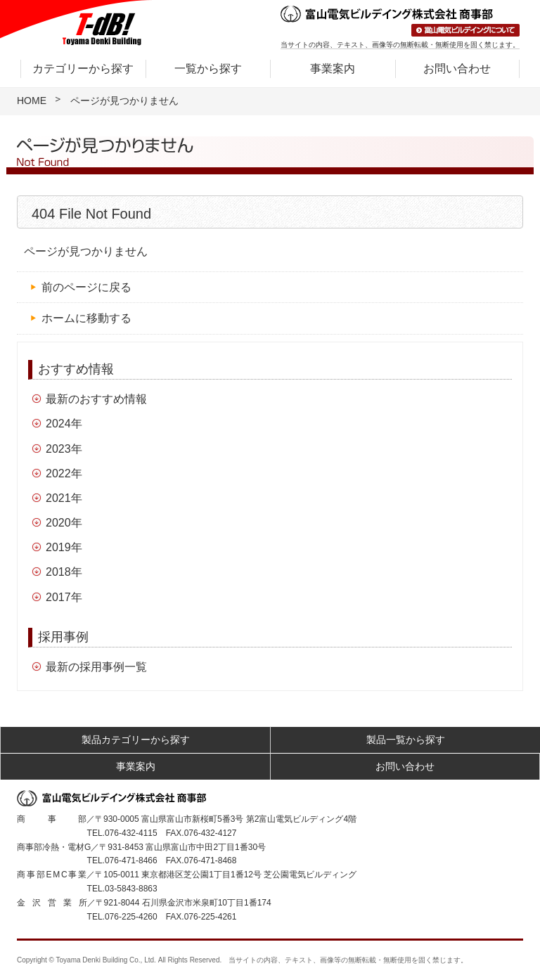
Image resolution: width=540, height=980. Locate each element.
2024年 (64, 424)
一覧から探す (208, 69)
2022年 (64, 473)
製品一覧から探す (406, 740)
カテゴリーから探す (83, 69)
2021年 (64, 498)
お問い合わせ (457, 69)
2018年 (64, 572)
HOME (32, 101)
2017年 (64, 597)
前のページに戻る (86, 287)
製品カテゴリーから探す (136, 740)
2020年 (64, 523)
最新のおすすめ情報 (96, 399)
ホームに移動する (86, 318)
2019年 (64, 547)
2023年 (64, 449)
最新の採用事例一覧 (96, 667)
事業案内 (333, 69)
